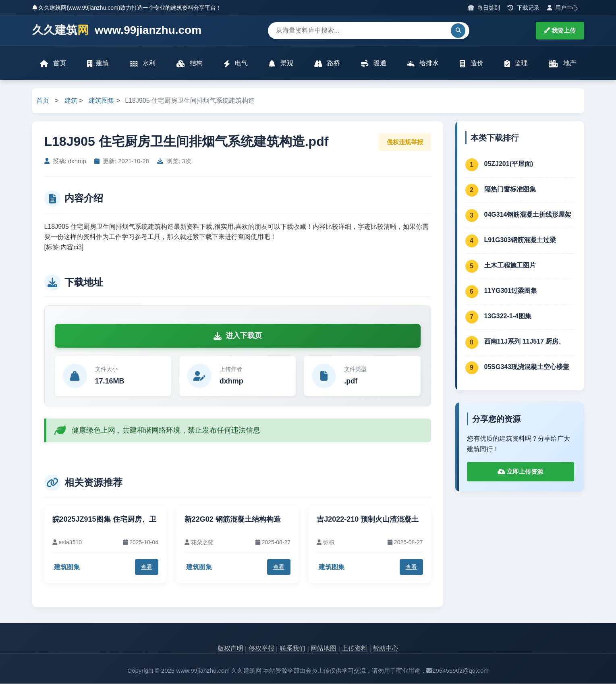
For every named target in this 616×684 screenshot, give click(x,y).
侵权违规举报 (405, 142)
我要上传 (560, 30)
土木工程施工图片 (510, 265)
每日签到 (484, 8)
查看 (147, 567)
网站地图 (324, 648)
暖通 (373, 63)
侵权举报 (261, 648)
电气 (236, 63)
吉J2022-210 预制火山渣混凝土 (368, 519)
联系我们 (292, 648)
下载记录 (524, 8)
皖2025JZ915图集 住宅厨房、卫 (104, 519)
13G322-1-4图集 (508, 316)
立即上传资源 (520, 472)
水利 (143, 63)
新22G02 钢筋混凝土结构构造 (233, 519)
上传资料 (355, 648)
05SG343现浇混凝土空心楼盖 (527, 367)
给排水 (423, 63)
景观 (281, 63)
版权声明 (230, 648)
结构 (189, 63)
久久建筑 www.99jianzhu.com (117, 30)
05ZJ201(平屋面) (509, 164)
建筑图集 (102, 101)
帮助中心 (386, 648)
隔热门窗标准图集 (510, 189)
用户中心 (563, 8)
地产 (562, 63)
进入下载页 (238, 336)
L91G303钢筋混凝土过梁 (520, 240)
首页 (53, 63)
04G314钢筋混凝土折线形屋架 (528, 215)
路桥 (327, 63)
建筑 (98, 63)
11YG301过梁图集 (511, 291)
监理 (516, 63)
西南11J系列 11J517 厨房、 (525, 341)
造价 (471, 63)
